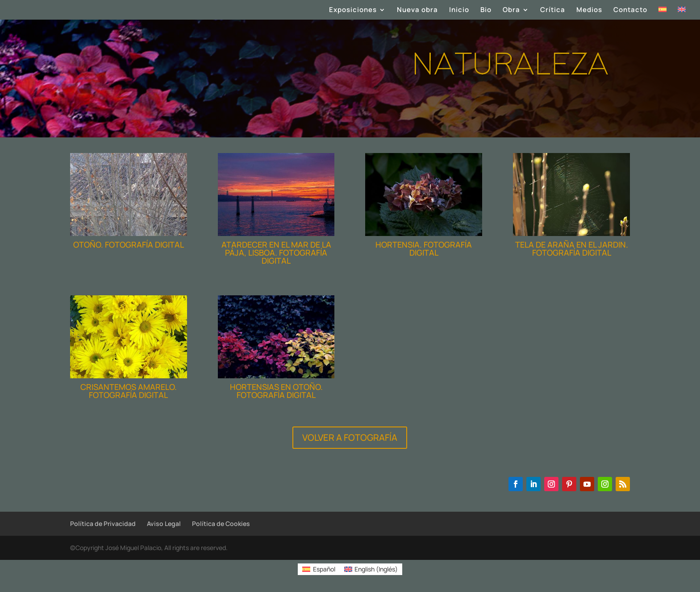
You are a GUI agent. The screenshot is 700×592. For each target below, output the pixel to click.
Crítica (553, 10)
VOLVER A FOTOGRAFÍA (350, 437)
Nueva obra (417, 10)
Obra (511, 10)
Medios (589, 10)
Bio (486, 10)
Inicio (459, 10)
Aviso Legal (164, 524)
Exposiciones (353, 10)
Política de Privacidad (103, 524)
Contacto (630, 10)
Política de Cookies (221, 524)
